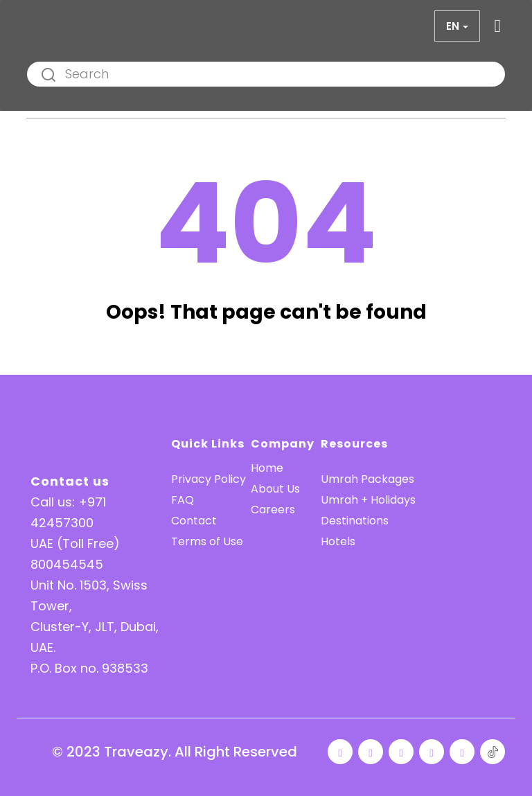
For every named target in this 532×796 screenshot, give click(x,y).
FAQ (183, 500)
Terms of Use (207, 541)
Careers (273, 510)
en (453, 26)
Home (267, 468)
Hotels (338, 541)
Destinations (355, 521)
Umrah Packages (367, 479)
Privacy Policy (209, 479)
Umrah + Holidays (368, 500)
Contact (194, 521)
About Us (275, 489)
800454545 (67, 564)
